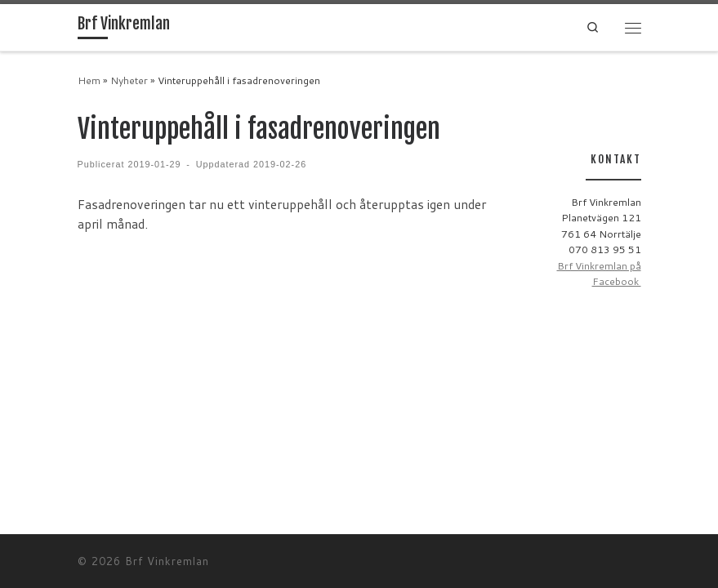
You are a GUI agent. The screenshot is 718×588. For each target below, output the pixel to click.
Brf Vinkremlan (167, 561)
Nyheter (129, 80)
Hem (89, 80)
